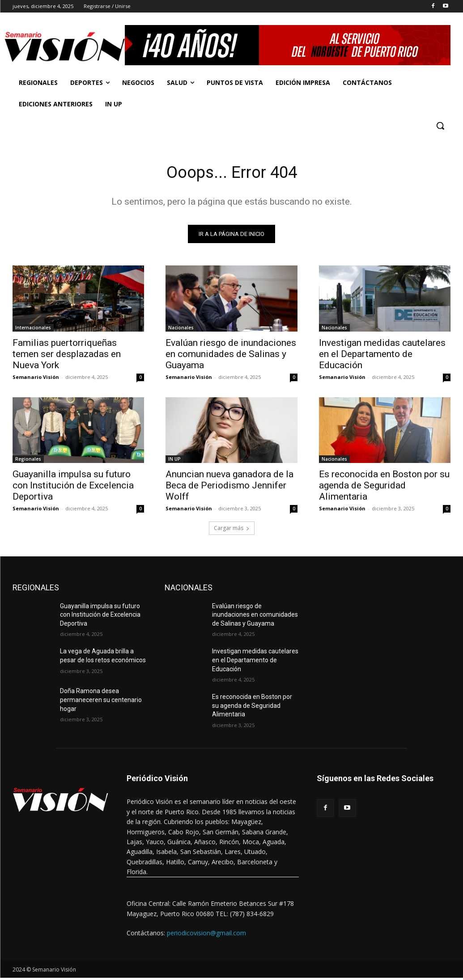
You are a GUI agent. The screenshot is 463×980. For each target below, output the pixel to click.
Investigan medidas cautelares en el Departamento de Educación (382, 356)
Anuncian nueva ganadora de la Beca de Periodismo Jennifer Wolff (229, 488)
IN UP (174, 461)
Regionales (28, 461)
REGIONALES (36, 590)
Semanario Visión (36, 379)
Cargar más (232, 530)
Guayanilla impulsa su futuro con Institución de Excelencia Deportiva (73, 488)
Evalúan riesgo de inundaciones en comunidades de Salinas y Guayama (231, 356)
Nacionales (181, 329)
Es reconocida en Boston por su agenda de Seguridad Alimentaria (384, 488)
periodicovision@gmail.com (206, 935)
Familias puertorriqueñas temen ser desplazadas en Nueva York (67, 356)
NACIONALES (189, 590)
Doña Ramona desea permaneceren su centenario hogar (101, 702)
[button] (440, 126)
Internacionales (33, 329)
